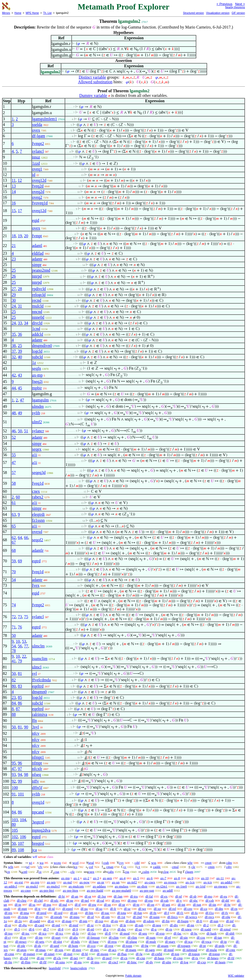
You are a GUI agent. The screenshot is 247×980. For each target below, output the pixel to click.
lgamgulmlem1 (45, 119)
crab (106, 863)
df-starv (170, 942)
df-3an (118, 896)
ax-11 (220, 878)
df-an (75, 896)
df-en (114, 921)
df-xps (59, 950)
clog (166, 872)
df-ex (164, 896)
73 (20, 617)
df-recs (209, 917)
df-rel (172, 909)
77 (26, 646)
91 (14, 794)
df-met (68, 954)
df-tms (95, 962)
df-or (88, 896)
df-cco (91, 946)
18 (14, 236)
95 (14, 763)
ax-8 (177, 878)
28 (20, 289)
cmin (211, 867)
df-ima (24, 913)
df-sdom (148, 921)
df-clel (38, 900)
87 (18, 709)
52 (14, 437)
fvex (36, 585)
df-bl (85, 954)
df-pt (203, 946)
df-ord (58, 913)
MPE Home (32, 13)
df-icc (59, 933)
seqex (37, 449)
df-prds (220, 946)
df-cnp (141, 958)
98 (26, 775)
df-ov (39, 917)
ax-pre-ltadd (95, 890)
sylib (36, 413)
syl (35, 674)
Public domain (133, 976)
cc (125, 867)
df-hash (212, 933)
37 (14, 351)
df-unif (55, 946)
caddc (157, 867)
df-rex (116, 900)
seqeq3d (39, 473)
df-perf (107, 958)
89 (14, 850)
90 (26, 727)
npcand (38, 812)
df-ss (32, 905)
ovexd (37, 532)
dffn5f (37, 788)
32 (14, 357)
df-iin (212, 905)
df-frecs (173, 917)
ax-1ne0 (182, 886)
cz (40, 872)
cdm (229, 863)
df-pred (41, 913)
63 (14, 514)
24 (14, 306)
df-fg (139, 954)
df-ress (112, 942)
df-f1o (210, 913)
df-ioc (26, 933)
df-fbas (122, 954)
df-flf (43, 962)
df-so (99, 909)
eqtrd (36, 561)
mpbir (37, 388)
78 (14, 651)
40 (20, 357)
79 (20, 661)
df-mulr (151, 942)
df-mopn (103, 954)
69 (20, 561)
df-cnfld (157, 954)
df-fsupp (183, 921)
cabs (111, 872)
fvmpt (37, 236)
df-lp (90, 958)
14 (14, 192)
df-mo (208, 896)
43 (20, 375)
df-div (174, 925)
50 (20, 431)
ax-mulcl (32, 886)
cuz (57, 872)
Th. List (48, 13)
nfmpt (37, 763)
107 (21, 843)
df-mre (77, 950)
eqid (36, 220)
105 (15, 830)
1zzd (36, 163)
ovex (36, 130)
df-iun (197, 905)
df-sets (40, 942)
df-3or (102, 896)
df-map (67, 921)
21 (14, 246)
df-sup (214, 921)
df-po (84, 909)
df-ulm (167, 962)
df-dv (149, 962)
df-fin (166, 921)
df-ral (100, 900)
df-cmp (178, 958)
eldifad (38, 253)
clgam (189, 872)
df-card (39, 925)
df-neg (157, 925)
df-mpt (22, 909)
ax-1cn (190, 882)
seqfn (37, 368)
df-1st (121, 917)
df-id (51, 909)
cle (193, 867)
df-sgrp (150, 950)
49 (20, 413)
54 (14, 580)
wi (31, 863)
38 (14, 346)
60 (18, 497)
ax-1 (77, 878)
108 (21, 850)
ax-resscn (170, 882)
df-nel (85, 900)
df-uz (138, 929)
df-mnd (169, 950)
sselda (37, 125)
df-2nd (137, 917)
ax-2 (86, 878)
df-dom (130, 921)
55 (14, 455)
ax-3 (96, 878)
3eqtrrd (38, 822)
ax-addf (168, 890)
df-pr (122, 905)
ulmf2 (37, 422)
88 (14, 714)
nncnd (37, 312)
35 (14, 334)
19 (20, 236)
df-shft (230, 933)
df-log (184, 962)
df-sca (189, 942)
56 (20, 646)
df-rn (234, 909)
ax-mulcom (76, 886)
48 (14, 413)
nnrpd (37, 276)
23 (14, 259)
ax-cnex (150, 882)
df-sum (151, 937)
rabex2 (38, 497)
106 (23, 837)
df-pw (92, 905)
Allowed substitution (95, 82)
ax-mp (37, 375)
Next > (240, 4)
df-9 (75, 929)
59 (14, 561)
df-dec (122, 929)
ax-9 (190, 878)
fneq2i (37, 382)
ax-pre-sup (147, 890)
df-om (106, 917)
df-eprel (68, 909)
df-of (90, 917)
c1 (139, 867)
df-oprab (56, 917)
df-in (18, 905)
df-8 (61, 929)
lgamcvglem (79, 968)
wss (154, 863)
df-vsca (206, 942)
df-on (74, 913)
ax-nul (68, 882)
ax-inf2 (132, 882)
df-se (127, 909)
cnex (36, 491)
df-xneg (186, 929)
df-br (227, 905)
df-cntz (231, 950)
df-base (94, 942)
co (76, 867)
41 (14, 661)
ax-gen (107, 878)
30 (14, 300)
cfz (73, 872)
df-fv (225, 913)
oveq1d (38, 802)
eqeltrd (38, 686)
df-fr (113, 909)
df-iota (121, 913)
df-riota (23, 917)
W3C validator (236, 976)
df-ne (70, 900)
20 (26, 236)
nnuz (36, 157)
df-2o (18, 921)
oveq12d (39, 180)
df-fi (199, 921)
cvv (121, 863)
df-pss (47, 905)
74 (14, 605)
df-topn (127, 946)
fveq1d (38, 483)
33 (20, 323)
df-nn (191, 925)
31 (20, 306)
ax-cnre (26, 890)
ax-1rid (201, 886)
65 (14, 526)
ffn (35, 721)
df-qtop (22, 950)
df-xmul (225, 929)
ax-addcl (227, 882)
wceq (57, 863)
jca (35, 850)
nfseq (37, 775)
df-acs (112, 950)
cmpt (208, 863)
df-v (179, 900)
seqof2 (38, 540)
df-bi (61, 896)
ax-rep (35, 882)
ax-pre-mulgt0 (122, 890)
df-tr (37, 909)
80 (14, 686)
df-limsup (93, 937)
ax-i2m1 (162, 886)
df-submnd (190, 950)
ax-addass (99, 886)
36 (20, 334)
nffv (36, 781)
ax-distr (142, 886)
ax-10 (205, 878)
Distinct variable (92, 77)
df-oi (8, 925)
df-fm (8, 962)
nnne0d (38, 317)
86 (20, 703)
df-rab (165, 900)
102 (15, 837)
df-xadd (206, 929)
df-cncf (113, 962)
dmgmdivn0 (42, 346)
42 (14, 375)
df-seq (143, 933)
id (34, 175)
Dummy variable (93, 95)
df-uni (166, 905)
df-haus (159, 958)
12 (20, 180)
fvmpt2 (38, 144)
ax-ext (19, 882)
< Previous (224, 4)
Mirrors (6, 13)
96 (20, 763)
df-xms (60, 962)
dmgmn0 (40, 692)
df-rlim (132, 937)
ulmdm (38, 406)
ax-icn (208, 882)
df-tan (218, 937)
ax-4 (122, 878)
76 (20, 627)
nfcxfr (37, 769)
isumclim (40, 659)
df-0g (145, 946)
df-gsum (163, 946)
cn (8, 872)
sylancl (38, 151)
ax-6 (150, 878)
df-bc (194, 933)
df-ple (21, 946)
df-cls (57, 958)
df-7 (46, 929)
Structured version (193, 13)
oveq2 (37, 197)
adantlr (38, 550)
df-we (142, 909)
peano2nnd (41, 270)
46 (14, 431)
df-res (8, 913)
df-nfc (55, 900)
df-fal (149, 896)
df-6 (32, 929)
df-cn (124, 958)
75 (26, 617)
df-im (39, 937)
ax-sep (51, 882)
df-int (181, 905)
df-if (78, 905)
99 (20, 781)
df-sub (139, 925)
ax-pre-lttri (47, 890)
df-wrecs (191, 917)
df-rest (109, 946)
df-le (123, 925)
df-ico (43, 933)
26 (14, 276)
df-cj (8, 937)
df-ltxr (107, 925)
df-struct (21, 942)
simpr (37, 265)
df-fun (138, 913)
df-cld (24, 958)
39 (20, 351)
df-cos (201, 937)
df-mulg (211, 950)
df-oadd (35, 921)
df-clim (114, 937)
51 (26, 431)
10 (18, 641)
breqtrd (38, 843)
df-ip (223, 942)
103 (15, 820)
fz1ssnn (39, 520)
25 (14, 270)
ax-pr (101, 882)
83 (20, 686)
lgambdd (55, 968)
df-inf (230, 921)
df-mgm (131, 950)
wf (28, 867)
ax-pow (85, 882)
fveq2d (38, 186)
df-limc (132, 962)
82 (14, 680)
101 (21, 794)
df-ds (38, 946)
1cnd (36, 329)
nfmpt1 (38, 757)
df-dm (219, 909)
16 (14, 203)
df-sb (193, 896)
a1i (35, 455)
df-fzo (92, 933)
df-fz (75, 933)
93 (14, 775)
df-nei (74, 958)
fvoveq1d (40, 203)
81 (20, 674)
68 (14, 550)
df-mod (125, 933)
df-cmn (9, 954)
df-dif (225, 900)
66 (26, 538)
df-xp (157, 909)
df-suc (105, 913)
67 (14, 542)
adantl (37, 246)
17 (20, 211)
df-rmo (132, 900)
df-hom (73, 946)
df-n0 (90, 929)
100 (15, 788)
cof (91, 867)
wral (91, 863)
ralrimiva (40, 714)
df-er (51, 921)
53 (24, 641)
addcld (38, 334)
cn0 (25, 872)
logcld (37, 351)
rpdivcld (39, 289)
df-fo (194, 913)
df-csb (210, 900)
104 (23, 820)
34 (26, 323)
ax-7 (163, 878)
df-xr (90, 925)
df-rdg (226, 917)
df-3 (220, 925)
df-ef (168, 937)
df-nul (63, 905)
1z (34, 363)
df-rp (169, 929)
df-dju (23, 925)
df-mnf (74, 925)
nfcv (36, 733)
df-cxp (202, 962)
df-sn (108, 905)
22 (24, 656)
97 (20, 769)
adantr (37, 259)
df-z (106, 929)
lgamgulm (41, 400)
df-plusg (131, 942)
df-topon (194, 954)
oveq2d (38, 192)
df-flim (26, 962)
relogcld (39, 295)
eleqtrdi (39, 514)
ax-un (116, 882)
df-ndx (75, 942)
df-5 (17, 929)
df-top (175, 954)
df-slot (58, 942)
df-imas (41, 950)
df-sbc (194, 900)
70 (14, 572)
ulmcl (37, 667)
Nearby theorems (235, 7)
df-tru (134, 896)
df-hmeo (213, 958)
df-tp (136, 905)
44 (14, 388)
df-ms (78, 962)
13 (14, 186)
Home (18, 13)
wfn (11, 867)
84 (14, 703)
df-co (204, 909)
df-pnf (56, 925)
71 (14, 627)
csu (127, 872)
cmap (110, 867)
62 (14, 538)
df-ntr (41, 958)
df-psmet (29, 954)
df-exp (160, 933)
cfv (40, 867)
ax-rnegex (221, 886)
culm (146, 872)
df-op (151, 905)
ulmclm (39, 646)
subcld (38, 357)
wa (42, 863)
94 (20, 775)
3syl (36, 727)
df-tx (195, 958)
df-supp (155, 917)
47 (22, 400)
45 (20, 388)
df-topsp (214, 954)
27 (14, 289)
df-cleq (22, 900)
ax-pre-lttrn (70, 890)
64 (20, 538)
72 (14, 617)
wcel (76, 863)
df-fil (231, 958)
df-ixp (99, 921)
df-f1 (180, 913)
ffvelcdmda (42, 680)
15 (14, 211)
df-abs (74, 937)
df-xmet (49, 954)
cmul (175, 867)
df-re (23, 937)
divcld (37, 323)
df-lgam (39, 136)
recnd (37, 300)
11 (14, 180)
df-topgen (184, 946)
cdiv (229, 867)
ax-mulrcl (53, 886)
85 (20, 697)
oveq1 (37, 169)
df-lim (89, 913)
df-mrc (95, 950)
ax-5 (136, 878)
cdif (137, 863)
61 (14, 503)
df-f (167, 913)
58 (14, 483)
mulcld (38, 306)
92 (14, 781)
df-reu (149, 900)
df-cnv (188, 909)
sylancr (38, 431)
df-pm (83, 921)
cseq (91, 872)
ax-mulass (122, 886)
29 (14, 295)
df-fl (108, 933)
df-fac (178, 933)
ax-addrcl (11, 886)
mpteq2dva (41, 830)
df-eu (223, 896)
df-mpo (74, 917)
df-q (154, 929)
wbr (190, 863)
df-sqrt (56, 937)
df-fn (153, 913)
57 (14, 473)
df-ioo (8, 933)
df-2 (206, 925)
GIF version (238, 13)
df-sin (184, 937)
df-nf (178, 896)
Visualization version (218, 13)
